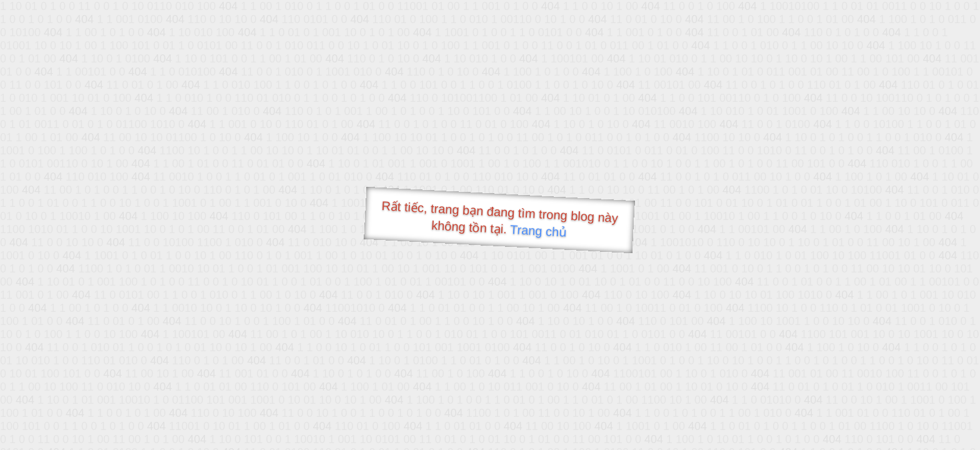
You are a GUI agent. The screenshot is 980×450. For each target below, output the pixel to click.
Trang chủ (538, 231)
